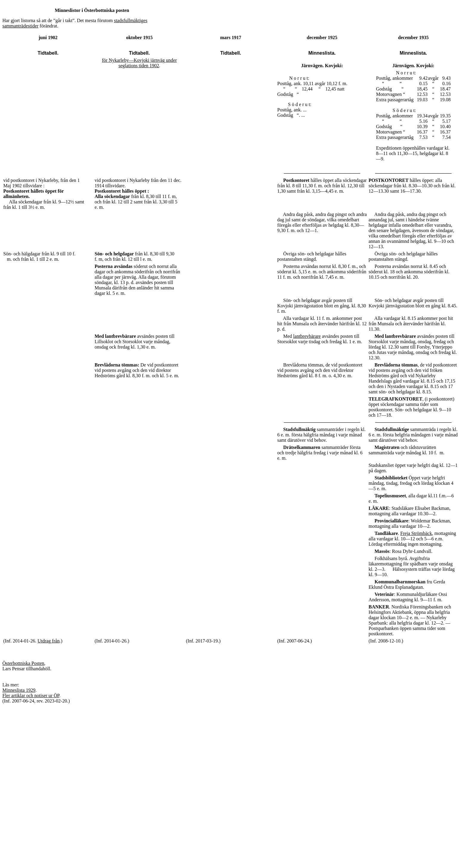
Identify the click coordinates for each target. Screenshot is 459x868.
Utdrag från (49, 641)
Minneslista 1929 (19, 690)
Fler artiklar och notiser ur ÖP (31, 696)
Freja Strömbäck (416, 533)
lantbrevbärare (307, 336)
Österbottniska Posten (23, 663)
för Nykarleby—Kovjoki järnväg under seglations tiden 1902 (139, 63)
